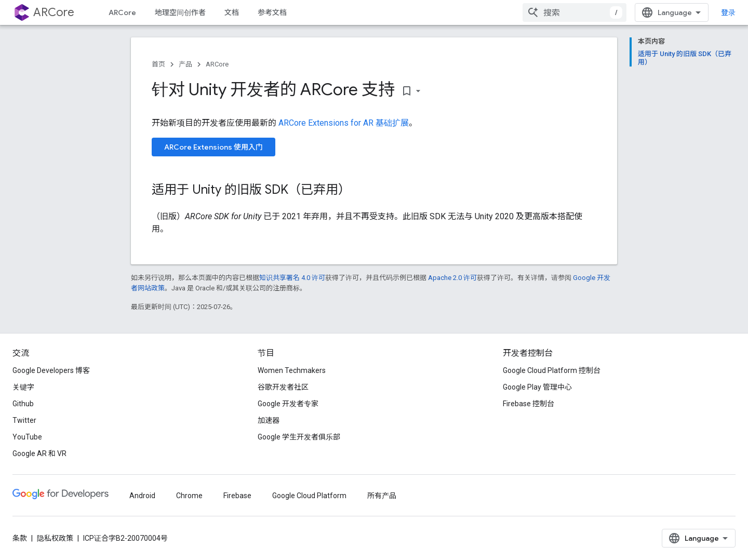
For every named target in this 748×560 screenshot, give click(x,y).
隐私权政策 (55, 538)
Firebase (237, 496)
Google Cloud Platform (309, 496)
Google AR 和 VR (39, 454)
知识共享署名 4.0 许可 (292, 278)
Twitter (24, 420)
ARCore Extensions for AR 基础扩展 (344, 123)
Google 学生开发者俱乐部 (299, 437)
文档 (232, 12)
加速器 (269, 420)
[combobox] (575, 12)
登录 (728, 12)
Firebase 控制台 (529, 404)
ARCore (54, 12)
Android (142, 496)
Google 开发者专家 (288, 404)
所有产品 (382, 496)
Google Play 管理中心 (537, 387)
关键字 (23, 387)
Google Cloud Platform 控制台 (552, 370)
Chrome (189, 496)
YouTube (27, 437)
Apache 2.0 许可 (452, 278)
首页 (158, 64)
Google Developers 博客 (51, 370)
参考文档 (272, 12)
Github (23, 404)
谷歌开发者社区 (283, 387)
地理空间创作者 (180, 12)
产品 (185, 64)
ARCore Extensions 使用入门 (213, 147)
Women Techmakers (292, 370)
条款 (20, 538)
